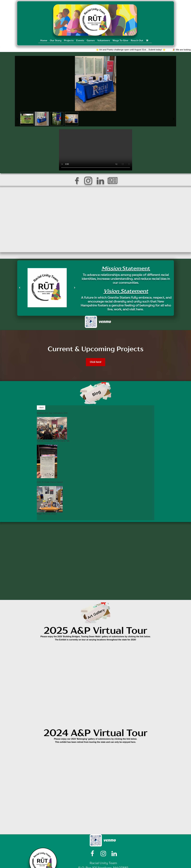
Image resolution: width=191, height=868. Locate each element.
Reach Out (137, 40)
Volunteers (104, 40)
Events (80, 40)
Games (91, 40)
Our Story (56, 40)
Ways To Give (120, 40)
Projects (69, 40)
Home (44, 40)
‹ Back (41, 408)
